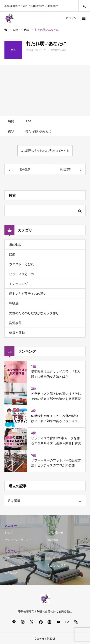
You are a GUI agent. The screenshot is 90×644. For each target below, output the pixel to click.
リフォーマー (12, 566)
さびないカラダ (57, 566)
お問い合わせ (55, 533)
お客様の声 (11, 573)
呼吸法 (14, 303)
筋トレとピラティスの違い (28, 294)
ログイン (71, 18)
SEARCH (84, 6)
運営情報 (53, 540)
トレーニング (18, 284)
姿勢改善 (15, 323)
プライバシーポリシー (18, 540)
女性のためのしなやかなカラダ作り (34, 313)
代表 (7, 558)
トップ (8, 533)
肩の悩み (15, 245)
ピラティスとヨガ (22, 274)
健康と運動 (17, 333)
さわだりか (40, 50)
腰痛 (12, 254)
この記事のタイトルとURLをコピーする (45, 151)
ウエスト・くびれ (22, 264)
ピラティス (54, 558)
